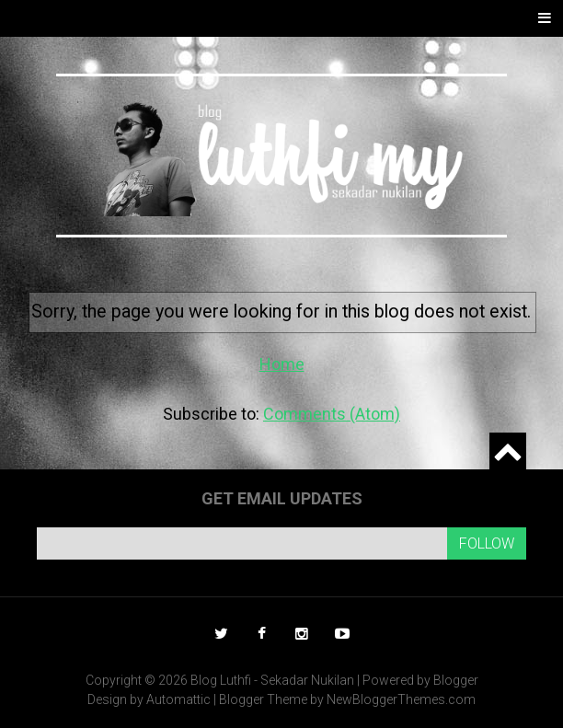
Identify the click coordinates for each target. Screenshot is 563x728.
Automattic (178, 699)
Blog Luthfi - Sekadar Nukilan (272, 680)
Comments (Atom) (332, 414)
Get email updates (282, 498)
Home (282, 364)
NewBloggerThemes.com (401, 699)
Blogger (456, 680)
